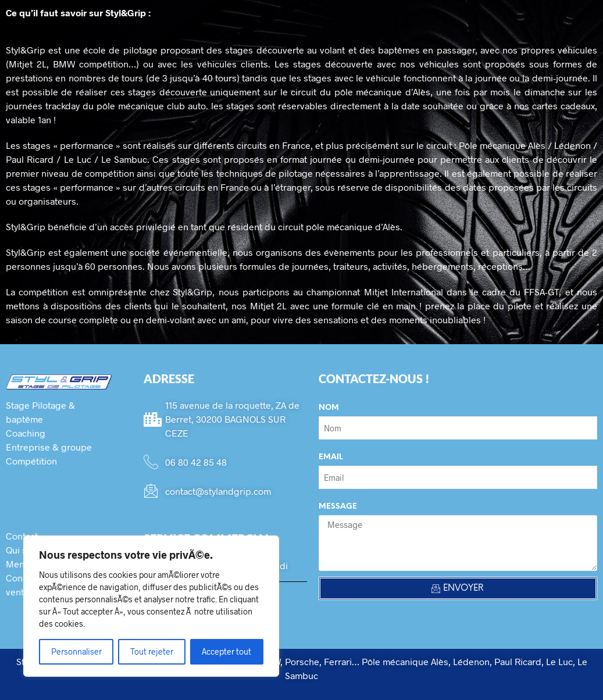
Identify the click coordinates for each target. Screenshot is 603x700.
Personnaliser (76, 651)
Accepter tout (226, 651)
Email (331, 457)
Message (338, 507)
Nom (329, 408)
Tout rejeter (152, 651)
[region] (151, 606)
